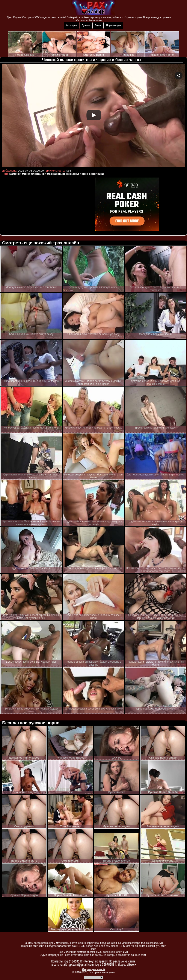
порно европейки (92, 174)
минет (26, 174)
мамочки (15, 174)
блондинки (39, 174)
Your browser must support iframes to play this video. (94, 116)
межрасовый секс (59, 174)
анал (76, 174)
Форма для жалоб (94, 969)
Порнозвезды (113, 25)
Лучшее (86, 25)
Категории (72, 25)
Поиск (98, 25)
